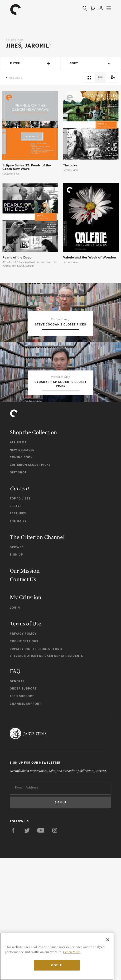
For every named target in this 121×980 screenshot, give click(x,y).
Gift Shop (18, 594)
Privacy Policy (23, 756)
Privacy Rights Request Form (36, 771)
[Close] (108, 940)
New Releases (22, 572)
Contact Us (23, 701)
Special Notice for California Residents (46, 778)
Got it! (57, 965)
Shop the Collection (33, 554)
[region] (57, 956)
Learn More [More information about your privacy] (72, 952)
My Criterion (26, 719)
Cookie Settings (24, 763)
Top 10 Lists (20, 621)
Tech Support (22, 818)
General (17, 803)
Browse (17, 669)
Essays (16, 628)
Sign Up (16, 677)
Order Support (23, 811)
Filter (30, 63)
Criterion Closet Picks (30, 587)
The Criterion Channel (37, 659)
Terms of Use (26, 746)
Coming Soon (21, 579)
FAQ (15, 793)
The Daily (18, 643)
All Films (18, 564)
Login (15, 729)
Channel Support (25, 826)
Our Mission (25, 693)
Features (18, 635)
